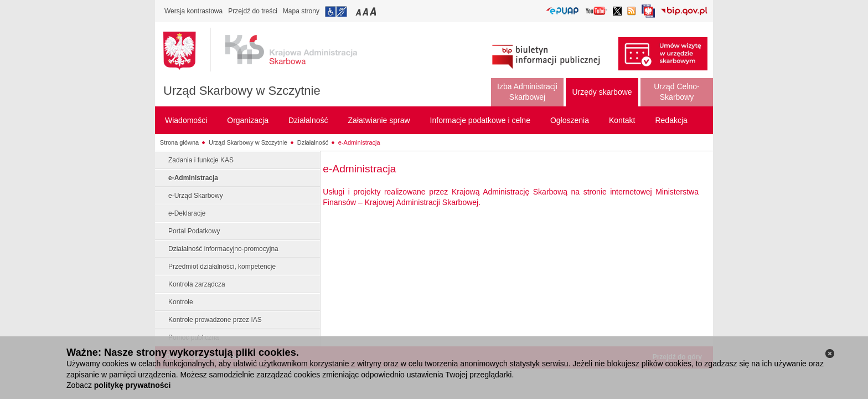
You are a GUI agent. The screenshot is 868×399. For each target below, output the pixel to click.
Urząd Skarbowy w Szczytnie (242, 91)
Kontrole (181, 302)
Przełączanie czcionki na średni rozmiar (366, 11)
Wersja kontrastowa (193, 11)
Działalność (313, 142)
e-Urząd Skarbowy (196, 196)
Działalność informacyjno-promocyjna (223, 249)
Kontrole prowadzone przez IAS (215, 320)
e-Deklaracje (187, 213)
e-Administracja (359, 142)
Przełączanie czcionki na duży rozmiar (374, 11)
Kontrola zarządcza (197, 284)
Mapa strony (301, 11)
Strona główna (179, 142)
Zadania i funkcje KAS (201, 160)
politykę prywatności (132, 385)
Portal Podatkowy (194, 231)
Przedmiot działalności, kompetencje (222, 267)
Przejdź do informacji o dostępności (336, 12)
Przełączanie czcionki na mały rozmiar (359, 11)
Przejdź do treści (253, 11)
